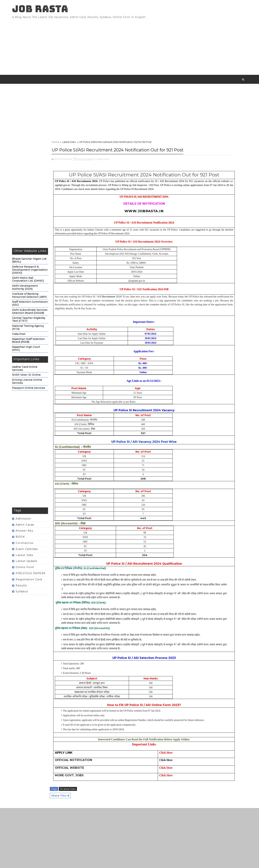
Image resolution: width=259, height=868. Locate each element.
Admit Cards (34, 531)
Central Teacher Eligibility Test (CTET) (38, 326)
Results (31, 592)
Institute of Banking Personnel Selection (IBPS (39, 301)
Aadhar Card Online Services (34, 374)
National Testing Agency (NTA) (38, 334)
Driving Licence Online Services (37, 388)
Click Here (139, 819)
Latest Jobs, (112, 172)
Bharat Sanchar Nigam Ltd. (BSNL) (39, 266)
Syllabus (31, 598)
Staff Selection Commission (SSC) (39, 310)
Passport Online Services (38, 394)
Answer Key (34, 537)
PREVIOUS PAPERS (40, 580)
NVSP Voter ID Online (36, 381)
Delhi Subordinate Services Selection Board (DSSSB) (39, 318)
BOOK (30, 543)
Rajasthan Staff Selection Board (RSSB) (38, 347)
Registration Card (38, 585)
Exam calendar (36, 555)
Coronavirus (34, 549)
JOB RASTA (50, 11)
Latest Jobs (34, 561)
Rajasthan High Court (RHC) (36, 355)
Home (65, 148)
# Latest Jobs (77, 848)
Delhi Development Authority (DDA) (34, 294)
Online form (35, 573)
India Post (28, 340)
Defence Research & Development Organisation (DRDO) (39, 276)
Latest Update (36, 567)
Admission (33, 525)
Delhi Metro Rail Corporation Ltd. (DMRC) (38, 285)
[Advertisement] (172, 48)
